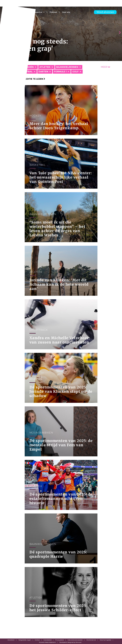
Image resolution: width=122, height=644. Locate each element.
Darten (43, 72)
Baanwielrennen (67, 67)
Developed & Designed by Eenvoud (70, 642)
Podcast (53, 12)
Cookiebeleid (48, 640)
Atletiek (45, 67)
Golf (75, 72)
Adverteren (11, 640)
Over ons (66, 12)
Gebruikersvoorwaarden (75, 640)
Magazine (38, 12)
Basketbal (26, 72)
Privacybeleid (60, 640)
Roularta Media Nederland (47, 642)
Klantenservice (91, 640)
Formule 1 (60, 72)
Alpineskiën (26, 67)
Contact (37, 640)
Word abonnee (105, 12)
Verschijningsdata (105, 640)
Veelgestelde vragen (25, 640)
